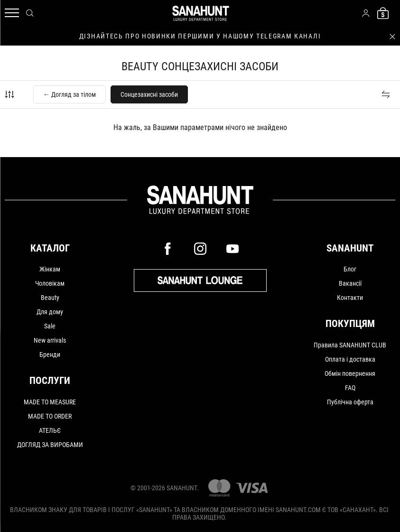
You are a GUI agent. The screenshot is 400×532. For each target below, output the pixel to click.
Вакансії (350, 283)
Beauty (50, 298)
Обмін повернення (350, 373)
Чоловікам (50, 283)
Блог (350, 269)
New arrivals (50, 340)
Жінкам (50, 269)
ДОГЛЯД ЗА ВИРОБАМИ (50, 445)
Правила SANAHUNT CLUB (350, 345)
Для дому (50, 312)
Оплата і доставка (350, 359)
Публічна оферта (350, 402)
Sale (50, 326)
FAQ (350, 388)
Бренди (50, 355)
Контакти (350, 298)
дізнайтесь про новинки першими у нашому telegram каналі (200, 36)
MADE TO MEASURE (50, 402)
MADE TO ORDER (50, 416)
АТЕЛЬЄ (50, 430)
